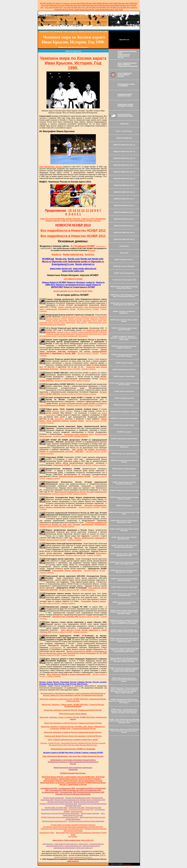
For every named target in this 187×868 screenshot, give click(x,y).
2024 (111, 3)
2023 (125, 3)
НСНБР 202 (84, 3)
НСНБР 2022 (53, 5)
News (107, 3)
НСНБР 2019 (102, 5)
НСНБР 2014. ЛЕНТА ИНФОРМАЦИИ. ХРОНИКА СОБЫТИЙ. (60, 219)
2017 (126, 5)
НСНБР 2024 (117, 3)
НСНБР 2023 (133, 3)
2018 (110, 5)
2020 (77, 5)
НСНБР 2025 (101, 3)
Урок (93, 10)
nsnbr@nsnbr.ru (101, 246)
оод (71, 3)
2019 (94, 5)
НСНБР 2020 (86, 5)
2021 (61, 5)
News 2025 (93, 3)
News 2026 (76, 3)
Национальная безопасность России (80, 857)
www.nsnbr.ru (127, 864)
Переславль (109, 10)
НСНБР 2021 (69, 5)
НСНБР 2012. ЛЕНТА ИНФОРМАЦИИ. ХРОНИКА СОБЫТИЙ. (81, 221)
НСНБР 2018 (118, 5)
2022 (45, 5)
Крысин (88, 10)
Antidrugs (134, 8)
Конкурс (82, 10)
